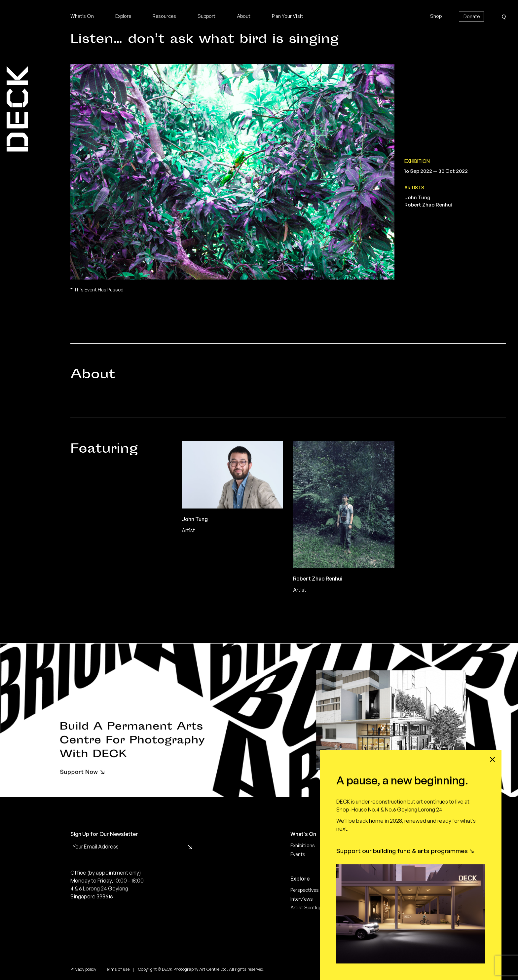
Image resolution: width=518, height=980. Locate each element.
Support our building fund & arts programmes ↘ (405, 851)
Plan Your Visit (288, 16)
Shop (436, 16)
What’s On (82, 16)
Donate (472, 16)
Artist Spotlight (308, 907)
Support (206, 16)
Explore (123, 16)
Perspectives (305, 890)
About (244, 16)
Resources (164, 16)
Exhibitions (303, 845)
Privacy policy (83, 969)
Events (298, 854)
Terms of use (117, 969)
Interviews (302, 899)
